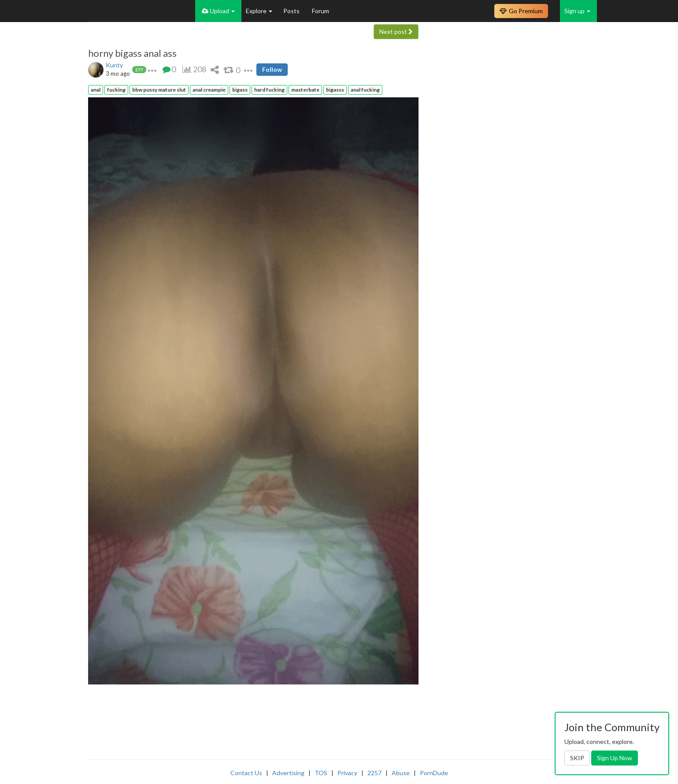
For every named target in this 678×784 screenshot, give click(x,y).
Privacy (347, 773)
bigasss (335, 90)
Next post (396, 31)
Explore (259, 11)
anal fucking (365, 90)
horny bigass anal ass (132, 53)
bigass (240, 90)
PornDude (434, 773)
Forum (320, 11)
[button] (152, 69)
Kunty (114, 65)
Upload (218, 11)
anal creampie (209, 90)
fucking (116, 90)
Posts (292, 11)
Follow (272, 69)
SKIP (577, 758)
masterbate (305, 90)
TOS (321, 773)
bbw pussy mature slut (159, 90)
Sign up (577, 11)
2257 (374, 773)
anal (96, 90)
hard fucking (269, 90)
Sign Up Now (615, 758)
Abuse (401, 773)
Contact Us (246, 773)
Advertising (288, 773)
